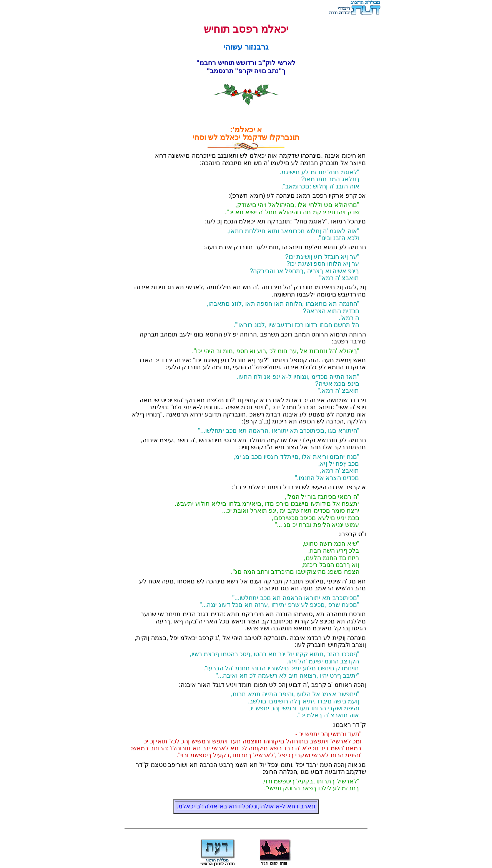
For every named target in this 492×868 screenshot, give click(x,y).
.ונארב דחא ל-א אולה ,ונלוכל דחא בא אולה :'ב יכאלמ (246, 806)
